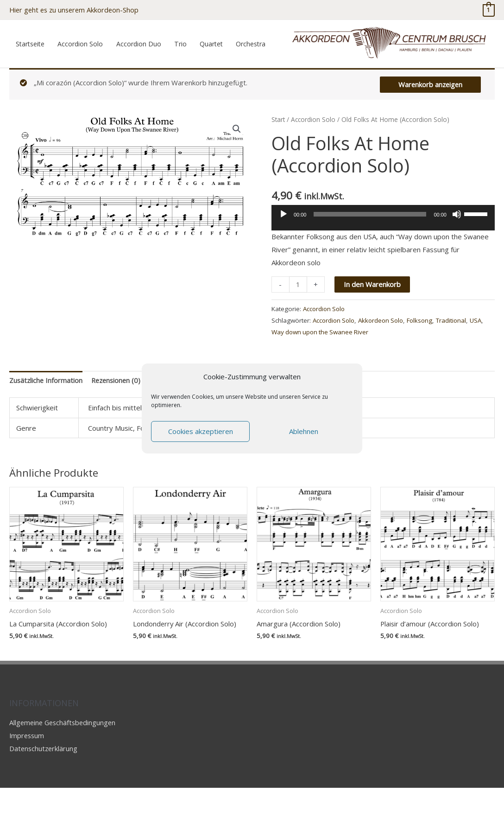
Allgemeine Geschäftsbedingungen (64, 752)
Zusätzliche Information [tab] (47, 409)
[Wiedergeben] (283, 243)
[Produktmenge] (298, 314)
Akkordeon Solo (385, 350)
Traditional (458, 350)
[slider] (370, 243)
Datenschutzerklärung (44, 778)
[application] (383, 250)
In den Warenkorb (372, 313)
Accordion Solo (315, 149)
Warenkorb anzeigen (429, 114)
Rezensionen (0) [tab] (119, 409)
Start (279, 149)
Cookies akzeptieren (201, 431)
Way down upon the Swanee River (337, 361)
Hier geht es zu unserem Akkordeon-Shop (76, 9)
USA (277, 361)
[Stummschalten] (457, 243)
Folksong (426, 350)
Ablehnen (304, 431)
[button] (237, 158)
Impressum (28, 765)
